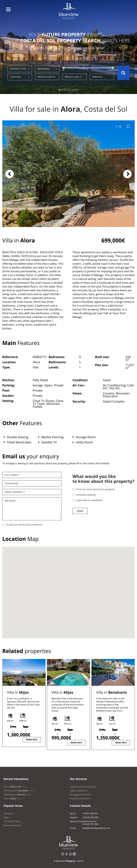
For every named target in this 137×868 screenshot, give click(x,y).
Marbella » (9, 814)
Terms (80, 861)
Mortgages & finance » (81, 795)
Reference (97, 77)
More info (32, 740)
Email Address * (15, 492)
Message (10, 501)
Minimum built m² (46, 77)
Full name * (12, 475)
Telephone (11, 483)
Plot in (16, 787)
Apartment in (18, 795)
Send (80, 511)
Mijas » (7, 817)
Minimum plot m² (73, 77)
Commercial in (19, 791)
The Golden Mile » (13, 821)
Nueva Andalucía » (13, 825)
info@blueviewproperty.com (96, 828)
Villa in (18, 692)
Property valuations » (80, 799)
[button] (8, 9)
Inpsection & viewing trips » (83, 787)
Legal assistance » (79, 791)
